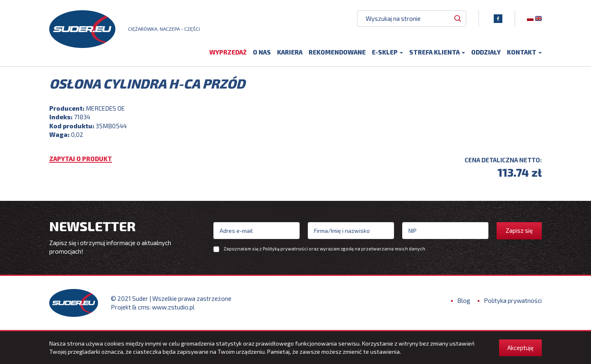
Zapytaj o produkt (81, 159)
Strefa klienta (437, 52)
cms (144, 307)
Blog (464, 300)
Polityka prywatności (513, 300)
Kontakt (524, 52)
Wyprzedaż (228, 52)
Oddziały (486, 52)
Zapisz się (519, 230)
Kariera (290, 52)
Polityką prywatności (285, 249)
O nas (262, 52)
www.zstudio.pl (173, 307)
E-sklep (387, 52)
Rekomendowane (337, 52)
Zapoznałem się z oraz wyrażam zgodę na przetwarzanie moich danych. (325, 249)
